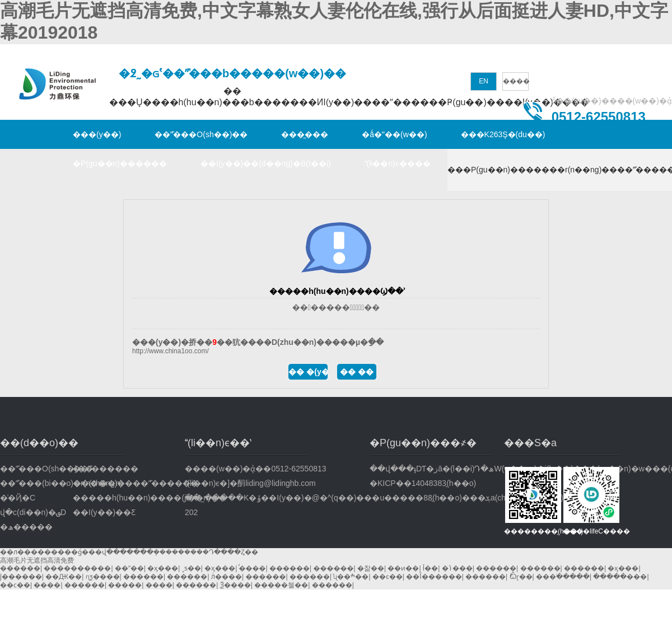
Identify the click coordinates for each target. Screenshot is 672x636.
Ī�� (430, 568)
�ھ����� (26, 527)
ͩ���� (253, 568)
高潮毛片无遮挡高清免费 (37, 560)
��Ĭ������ (434, 577)
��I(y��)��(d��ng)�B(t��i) (266, 163)
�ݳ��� (457, 568)
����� (125, 585)
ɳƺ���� (103, 577)
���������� (77, 568)
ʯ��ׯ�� (351, 577)
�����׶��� (620, 577)
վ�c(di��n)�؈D (33, 512)
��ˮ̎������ (106, 469)
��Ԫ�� (64, 577)
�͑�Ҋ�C (18, 498)
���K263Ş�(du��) (503, 134)
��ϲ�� (15, 585)
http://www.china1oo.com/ (171, 351)
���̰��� (305, 134)
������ (20, 568)
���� (516, 81)
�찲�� (371, 568)
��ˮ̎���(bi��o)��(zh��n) (36, 483)
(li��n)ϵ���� (398, 163)
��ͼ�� (388, 577)
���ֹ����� (563, 577)
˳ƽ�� (192, 568)
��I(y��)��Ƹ (104, 512)
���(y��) (97, 134)
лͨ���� (227, 577)
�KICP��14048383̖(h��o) (423, 483)
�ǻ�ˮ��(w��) (394, 134)
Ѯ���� (235, 585)
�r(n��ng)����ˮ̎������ (109, 483)
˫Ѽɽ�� (521, 577)
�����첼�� (281, 585)
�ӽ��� (163, 568)
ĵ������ (21, 577)
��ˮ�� (129, 568)
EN (484, 81)
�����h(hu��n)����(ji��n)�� (109, 498)
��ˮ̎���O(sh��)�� (201, 134)
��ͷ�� (403, 568)
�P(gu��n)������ (120, 163)
